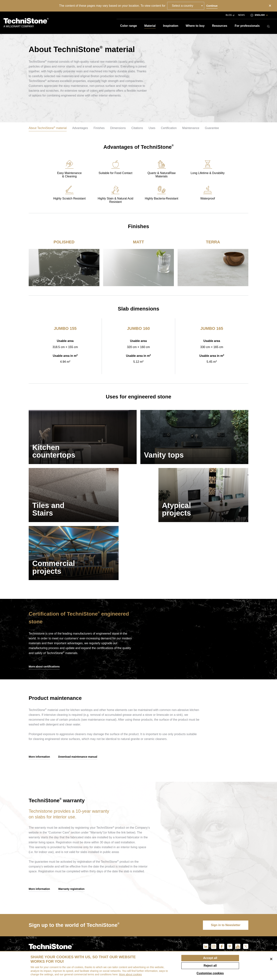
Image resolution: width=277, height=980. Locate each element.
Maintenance (201, 928)
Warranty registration (71, 835)
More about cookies (130, 974)
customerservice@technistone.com (52, 940)
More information (39, 702)
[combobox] (186, 6)
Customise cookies (210, 973)
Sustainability (167, 935)
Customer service (205, 922)
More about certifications (44, 611)
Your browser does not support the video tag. (202, 584)
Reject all (210, 966)
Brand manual (234, 935)
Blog (230, 15)
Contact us (164, 928)
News (241, 15)
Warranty (199, 935)
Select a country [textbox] (183, 6)
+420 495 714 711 (41, 927)
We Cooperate (166, 947)
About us (163, 922)
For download (235, 922)
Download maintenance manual (78, 702)
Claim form (200, 949)
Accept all (210, 958)
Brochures (232, 928)
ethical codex (167, 941)
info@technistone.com (43, 934)
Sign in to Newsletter (225, 871)
